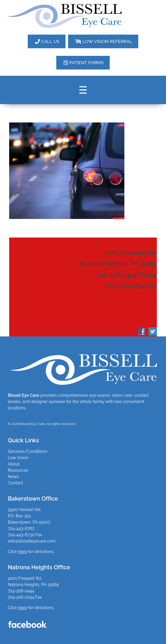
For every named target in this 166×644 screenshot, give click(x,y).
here (23, 608)
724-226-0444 (21, 591)
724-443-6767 (21, 528)
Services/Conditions (28, 451)
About (14, 464)
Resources (18, 470)
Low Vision (18, 458)
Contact (15, 483)
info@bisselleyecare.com (32, 541)
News (13, 477)
